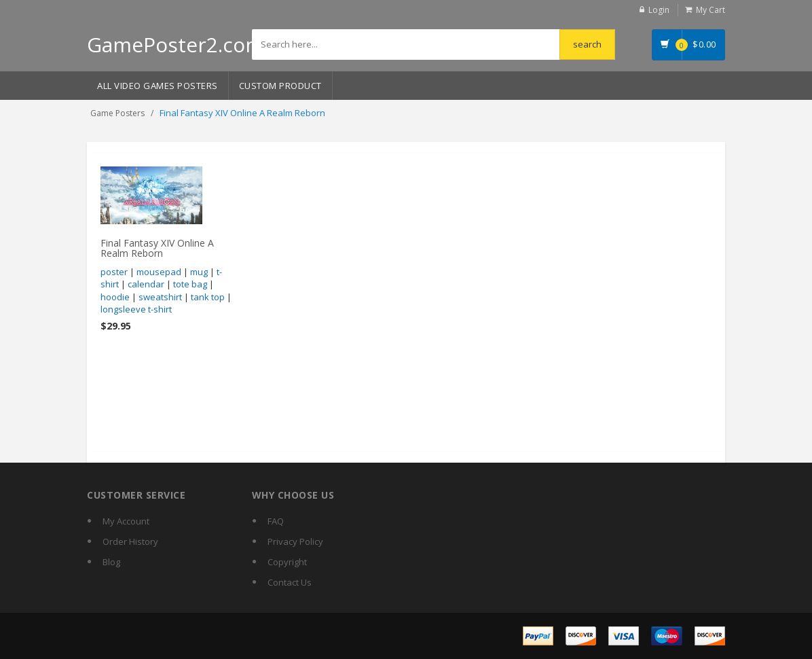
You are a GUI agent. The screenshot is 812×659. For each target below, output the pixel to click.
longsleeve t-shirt (136, 309)
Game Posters (117, 113)
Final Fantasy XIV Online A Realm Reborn (157, 248)
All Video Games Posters (158, 86)
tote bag (190, 284)
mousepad (159, 272)
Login (659, 10)
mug (199, 272)
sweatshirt (160, 297)
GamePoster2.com (176, 44)
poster (114, 272)
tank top (208, 297)
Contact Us (290, 582)
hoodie (115, 297)
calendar (146, 284)
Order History (130, 541)
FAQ (276, 521)
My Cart (710, 10)
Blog (111, 562)
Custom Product (280, 86)
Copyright (287, 562)
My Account (126, 521)
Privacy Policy (295, 541)
